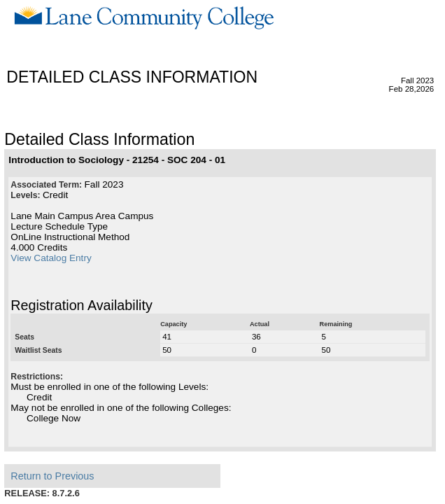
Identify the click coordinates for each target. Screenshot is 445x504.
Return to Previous (52, 476)
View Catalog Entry (51, 258)
